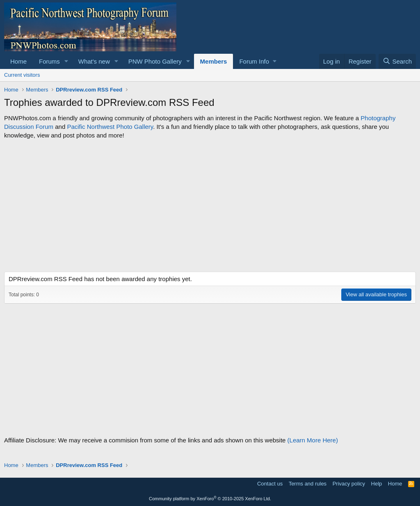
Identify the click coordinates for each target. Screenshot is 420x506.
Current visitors (22, 75)
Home (18, 61)
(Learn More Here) (313, 440)
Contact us (270, 484)
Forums (49, 61)
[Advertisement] (210, 206)
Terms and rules (308, 484)
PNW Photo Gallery (155, 61)
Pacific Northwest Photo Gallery (110, 127)
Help (377, 484)
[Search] (397, 61)
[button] (66, 61)
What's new (94, 61)
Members (214, 61)
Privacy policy (349, 484)
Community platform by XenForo (210, 499)
